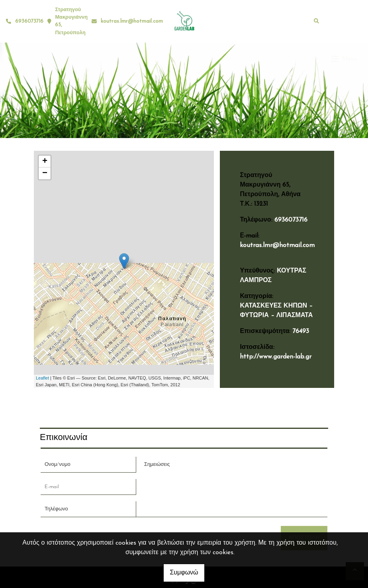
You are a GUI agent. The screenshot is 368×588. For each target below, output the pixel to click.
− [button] (45, 173)
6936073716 (291, 220)
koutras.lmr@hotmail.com (132, 21)
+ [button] (45, 162)
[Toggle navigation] (344, 21)
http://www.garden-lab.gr (276, 357)
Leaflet (42, 378)
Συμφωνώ (184, 573)
